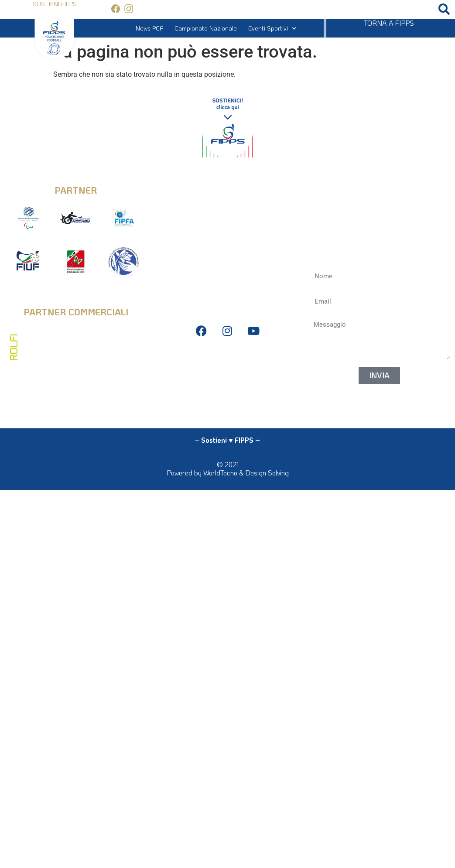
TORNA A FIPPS (389, 23)
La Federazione (227, 400)
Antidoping (227, 386)
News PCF (149, 28)
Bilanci (227, 373)
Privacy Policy (227, 360)
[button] (444, 9)
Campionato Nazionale (206, 28)
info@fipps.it (227, 184)
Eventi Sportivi (272, 28)
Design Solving (267, 473)
